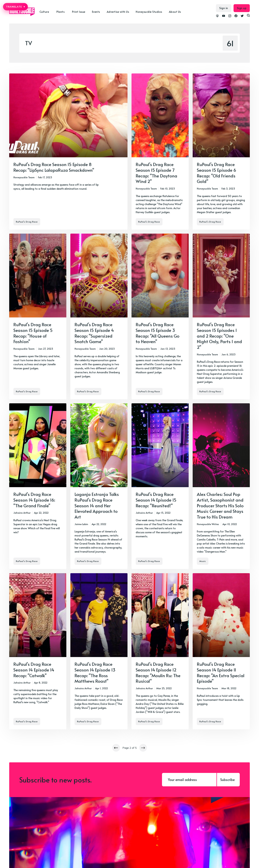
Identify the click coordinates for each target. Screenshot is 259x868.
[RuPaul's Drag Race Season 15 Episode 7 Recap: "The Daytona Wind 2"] (160, 152)
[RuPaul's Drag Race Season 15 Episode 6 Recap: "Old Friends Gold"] (221, 152)
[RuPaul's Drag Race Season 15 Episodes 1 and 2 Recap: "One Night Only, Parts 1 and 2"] (221, 316)
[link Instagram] (230, 16)
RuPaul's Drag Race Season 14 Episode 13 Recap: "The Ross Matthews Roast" (95, 672)
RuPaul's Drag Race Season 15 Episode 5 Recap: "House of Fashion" (33, 333)
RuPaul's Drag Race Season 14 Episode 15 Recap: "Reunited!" (156, 500)
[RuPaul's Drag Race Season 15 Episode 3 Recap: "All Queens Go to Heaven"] (160, 316)
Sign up (242, 8)
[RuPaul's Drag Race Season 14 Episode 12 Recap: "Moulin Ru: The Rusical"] (160, 651)
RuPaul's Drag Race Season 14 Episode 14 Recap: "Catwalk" (34, 670)
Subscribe (228, 780)
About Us (175, 12)
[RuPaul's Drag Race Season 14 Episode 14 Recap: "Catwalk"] (38, 651)
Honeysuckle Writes (208, 524)
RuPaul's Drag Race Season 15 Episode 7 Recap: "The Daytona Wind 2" (156, 173)
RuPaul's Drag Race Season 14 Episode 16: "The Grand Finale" (34, 500)
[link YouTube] (224, 16)
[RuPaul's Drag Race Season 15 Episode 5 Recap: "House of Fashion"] (38, 316)
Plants (60, 12)
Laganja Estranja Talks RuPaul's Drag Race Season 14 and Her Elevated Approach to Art (97, 505)
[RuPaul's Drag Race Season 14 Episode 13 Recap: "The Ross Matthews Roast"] (99, 651)
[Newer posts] (116, 748)
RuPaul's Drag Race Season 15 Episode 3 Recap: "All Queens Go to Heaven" (158, 333)
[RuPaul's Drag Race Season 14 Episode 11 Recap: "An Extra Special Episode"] (221, 651)
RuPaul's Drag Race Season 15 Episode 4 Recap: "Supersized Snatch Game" (94, 333)
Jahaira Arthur (22, 513)
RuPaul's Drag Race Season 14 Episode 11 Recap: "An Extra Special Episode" (221, 672)
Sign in (224, 8)
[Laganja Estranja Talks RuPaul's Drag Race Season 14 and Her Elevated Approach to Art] (99, 486)
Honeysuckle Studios (149, 12)
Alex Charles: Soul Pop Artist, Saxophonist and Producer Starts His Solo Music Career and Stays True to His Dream (220, 505)
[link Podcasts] (217, 16)
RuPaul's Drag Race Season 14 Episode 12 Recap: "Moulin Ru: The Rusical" (158, 672)
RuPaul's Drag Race (27, 222)
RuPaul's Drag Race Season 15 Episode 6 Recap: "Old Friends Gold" (217, 173)
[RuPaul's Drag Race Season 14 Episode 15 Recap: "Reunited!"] (160, 486)
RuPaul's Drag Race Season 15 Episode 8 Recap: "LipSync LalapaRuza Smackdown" (54, 167)
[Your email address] (189, 780)
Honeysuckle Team (24, 177)
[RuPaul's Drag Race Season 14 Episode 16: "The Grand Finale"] (38, 486)
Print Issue (79, 12)
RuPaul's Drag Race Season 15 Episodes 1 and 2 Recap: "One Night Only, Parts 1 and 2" (219, 336)
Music (203, 561)
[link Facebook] (236, 16)
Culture (44, 12)
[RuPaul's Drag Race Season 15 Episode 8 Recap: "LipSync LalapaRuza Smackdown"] (68, 152)
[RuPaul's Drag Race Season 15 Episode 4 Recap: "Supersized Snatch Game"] (99, 316)
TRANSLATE (15, 7)
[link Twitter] (242, 16)
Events (96, 12)
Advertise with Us (118, 12)
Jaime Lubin (81, 524)
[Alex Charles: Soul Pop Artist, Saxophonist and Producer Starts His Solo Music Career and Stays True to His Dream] (221, 486)
